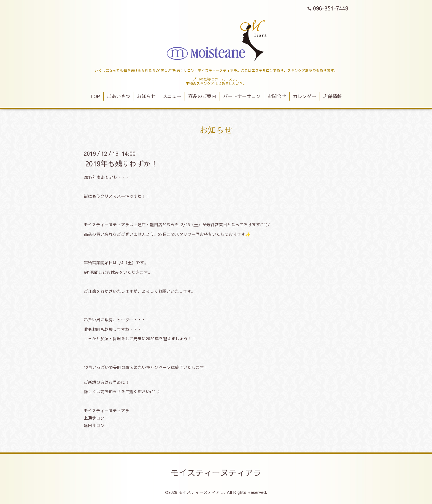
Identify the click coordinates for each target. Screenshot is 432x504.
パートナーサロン (242, 96)
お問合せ (277, 96)
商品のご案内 (202, 96)
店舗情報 (333, 96)
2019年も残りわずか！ (121, 163)
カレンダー (305, 96)
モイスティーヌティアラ (216, 472)
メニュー (172, 96)
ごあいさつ (119, 96)
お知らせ (146, 96)
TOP (95, 96)
